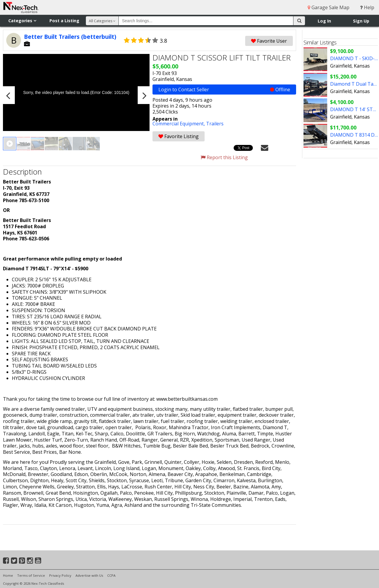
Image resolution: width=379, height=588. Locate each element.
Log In (324, 21)
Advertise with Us (89, 575)
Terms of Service (31, 575)
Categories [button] (22, 21)
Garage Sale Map (329, 7)
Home (8, 575)
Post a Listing (64, 21)
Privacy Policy (60, 575)
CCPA (111, 575)
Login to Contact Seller (224, 90)
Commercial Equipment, (179, 124)
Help (367, 7)
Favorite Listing (179, 136)
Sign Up (361, 21)
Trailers (215, 124)
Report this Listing (224, 157)
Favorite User (269, 41)
